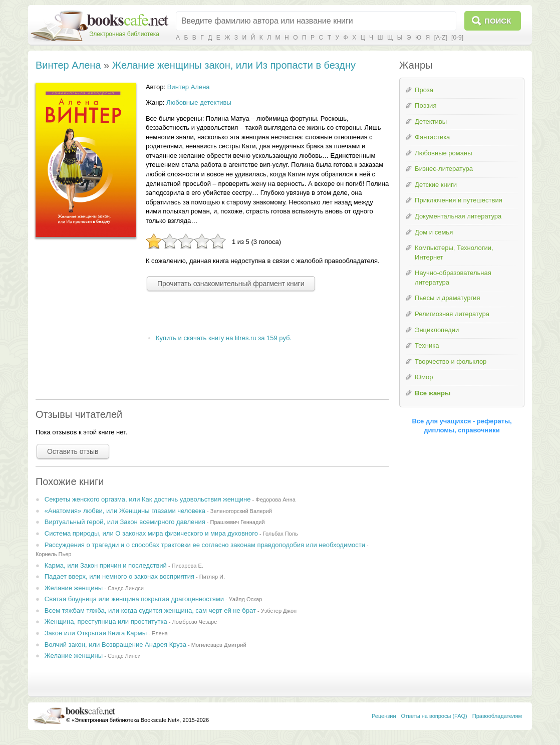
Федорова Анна (275, 500)
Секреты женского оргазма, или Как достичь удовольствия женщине (148, 499)
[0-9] (457, 38)
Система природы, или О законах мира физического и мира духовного (151, 533)
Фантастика (432, 137)
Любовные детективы (199, 102)
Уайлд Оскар (246, 599)
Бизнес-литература (444, 169)
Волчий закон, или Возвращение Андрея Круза (115, 645)
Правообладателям (497, 716)
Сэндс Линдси (126, 588)
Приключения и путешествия (459, 200)
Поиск (498, 21)
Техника (427, 345)
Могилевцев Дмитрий (219, 645)
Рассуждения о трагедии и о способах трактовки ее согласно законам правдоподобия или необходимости (205, 545)
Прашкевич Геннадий (238, 522)
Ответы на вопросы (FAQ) (434, 716)
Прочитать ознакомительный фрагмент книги (231, 284)
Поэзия (426, 105)
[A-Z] (441, 38)
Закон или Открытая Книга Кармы (96, 633)
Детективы (431, 121)
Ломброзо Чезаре (194, 622)
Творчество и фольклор (451, 361)
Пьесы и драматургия (447, 298)
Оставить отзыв (73, 451)
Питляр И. (212, 577)
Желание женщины (74, 588)
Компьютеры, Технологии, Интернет (454, 253)
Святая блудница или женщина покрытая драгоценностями (134, 599)
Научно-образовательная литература (453, 278)
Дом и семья (434, 232)
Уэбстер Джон (279, 611)
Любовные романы (443, 153)
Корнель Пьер (54, 554)
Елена (160, 633)
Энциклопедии (437, 330)
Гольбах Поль (281, 534)
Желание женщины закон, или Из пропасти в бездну (234, 65)
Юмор (424, 377)
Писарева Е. (188, 566)
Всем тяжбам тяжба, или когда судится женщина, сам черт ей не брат (150, 610)
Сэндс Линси (124, 656)
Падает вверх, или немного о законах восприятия (119, 576)
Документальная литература (458, 216)
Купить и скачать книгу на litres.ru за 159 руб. (224, 338)
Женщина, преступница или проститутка (106, 622)
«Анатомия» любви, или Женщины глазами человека (125, 511)
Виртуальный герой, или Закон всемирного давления (125, 522)
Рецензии (384, 716)
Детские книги (436, 185)
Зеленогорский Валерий (241, 511)
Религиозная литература (452, 314)
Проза (424, 90)
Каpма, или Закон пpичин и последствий (106, 565)
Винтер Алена (68, 65)
